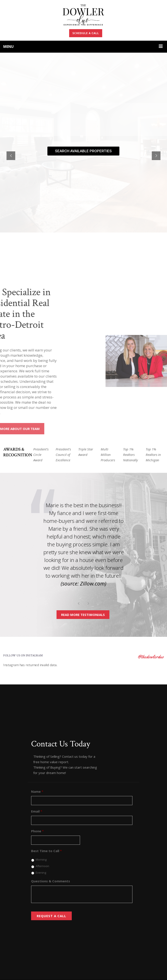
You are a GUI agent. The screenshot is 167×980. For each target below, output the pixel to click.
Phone (37, 831)
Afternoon (42, 866)
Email (37, 811)
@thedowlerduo (151, 657)
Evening (41, 873)
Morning (41, 860)
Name (37, 792)
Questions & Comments (51, 881)
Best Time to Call (46, 851)
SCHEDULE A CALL (86, 33)
